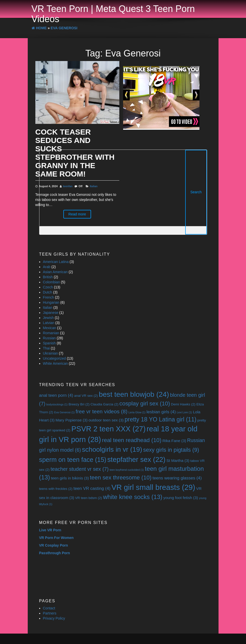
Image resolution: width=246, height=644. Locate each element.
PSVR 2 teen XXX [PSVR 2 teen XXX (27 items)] (108, 429)
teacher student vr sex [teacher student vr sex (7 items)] (80, 469)
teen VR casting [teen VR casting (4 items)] (92, 488)
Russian (49, 338)
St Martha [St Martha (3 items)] (178, 460)
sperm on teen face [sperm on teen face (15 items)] (73, 460)
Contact (49, 608)
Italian (48, 308)
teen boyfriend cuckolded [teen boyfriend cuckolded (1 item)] (127, 470)
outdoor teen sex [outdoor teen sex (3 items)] (106, 420)
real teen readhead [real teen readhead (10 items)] (132, 440)
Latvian (49, 323)
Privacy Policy (54, 618)
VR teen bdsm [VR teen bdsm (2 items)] (89, 498)
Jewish (48, 318)
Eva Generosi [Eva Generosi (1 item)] (64, 412)
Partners (50, 613)
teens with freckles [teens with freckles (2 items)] (56, 489)
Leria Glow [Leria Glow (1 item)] (137, 412)
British (48, 277)
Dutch (48, 292)
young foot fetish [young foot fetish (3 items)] (181, 498)
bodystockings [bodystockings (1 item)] (57, 404)
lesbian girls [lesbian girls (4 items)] (161, 412)
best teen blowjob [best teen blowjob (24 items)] (134, 394)
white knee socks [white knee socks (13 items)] (133, 497)
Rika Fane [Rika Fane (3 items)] (174, 441)
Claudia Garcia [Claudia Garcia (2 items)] (105, 404)
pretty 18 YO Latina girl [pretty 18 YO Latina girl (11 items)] (161, 419)
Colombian (52, 282)
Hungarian (51, 302)
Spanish (49, 343)
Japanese (51, 313)
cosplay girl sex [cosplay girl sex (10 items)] (145, 404)
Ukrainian (50, 353)
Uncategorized (54, 358)
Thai (46, 348)
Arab (47, 267)
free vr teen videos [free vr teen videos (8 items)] (102, 411)
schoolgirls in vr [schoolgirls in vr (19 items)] (112, 449)
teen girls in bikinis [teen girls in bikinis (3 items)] (70, 478)
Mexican (50, 328)
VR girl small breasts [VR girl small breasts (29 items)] (153, 487)
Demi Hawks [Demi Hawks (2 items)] (183, 404)
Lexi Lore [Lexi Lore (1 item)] (184, 412)
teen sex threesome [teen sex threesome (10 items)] (121, 478)
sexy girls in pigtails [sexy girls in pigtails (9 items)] (171, 450)
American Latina (56, 262)
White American (55, 363)
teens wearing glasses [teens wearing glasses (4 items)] (177, 478)
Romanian (51, 333)
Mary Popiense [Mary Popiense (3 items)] (71, 420)
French (49, 297)
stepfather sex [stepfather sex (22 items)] (136, 459)
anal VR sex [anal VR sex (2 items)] (86, 396)
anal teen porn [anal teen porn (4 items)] (56, 395)
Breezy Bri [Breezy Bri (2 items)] (79, 404)
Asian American (55, 272)
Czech (48, 287)
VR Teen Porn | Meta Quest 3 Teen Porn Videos (113, 14)
